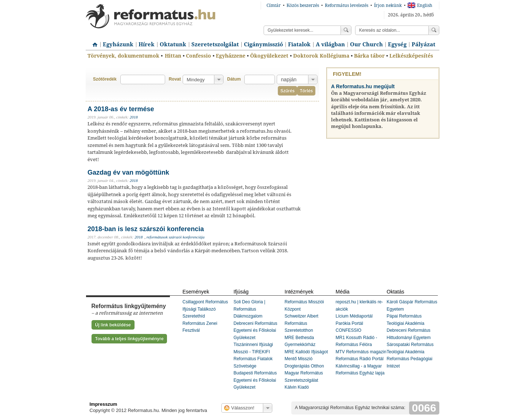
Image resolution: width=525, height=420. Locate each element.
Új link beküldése (113, 325)
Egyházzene (231, 56)
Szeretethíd (194, 316)
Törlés (306, 91)
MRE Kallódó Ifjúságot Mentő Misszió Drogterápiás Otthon (306, 359)
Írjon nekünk (388, 5)
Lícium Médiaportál (354, 316)
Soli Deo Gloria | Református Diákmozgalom (250, 309)
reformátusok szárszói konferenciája (176, 237)
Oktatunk (173, 44)
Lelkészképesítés (411, 56)
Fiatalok (299, 44)
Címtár (274, 5)
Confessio (199, 56)
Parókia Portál (349, 323)
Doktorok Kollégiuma (321, 56)
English (420, 5)
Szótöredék (105, 79)
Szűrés (287, 91)
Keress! (434, 30)
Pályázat (423, 44)
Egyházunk (118, 44)
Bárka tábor (369, 56)
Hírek (147, 44)
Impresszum (104, 404)
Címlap (93, 42)
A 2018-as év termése (121, 109)
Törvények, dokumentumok (123, 56)
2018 (134, 117)
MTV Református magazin (361, 352)
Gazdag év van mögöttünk (128, 172)
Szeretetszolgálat (215, 44)
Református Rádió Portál (360, 359)
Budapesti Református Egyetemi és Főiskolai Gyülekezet (255, 380)
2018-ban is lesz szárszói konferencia (146, 229)
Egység (397, 44)
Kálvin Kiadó (297, 387)
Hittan (173, 56)
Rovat (175, 79)
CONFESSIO (349, 330)
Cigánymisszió (263, 44)
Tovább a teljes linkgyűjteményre (129, 339)
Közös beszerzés (303, 5)
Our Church (366, 44)
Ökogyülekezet (269, 56)
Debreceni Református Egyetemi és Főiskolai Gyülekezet (256, 330)
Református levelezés (347, 5)
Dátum (234, 79)
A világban (330, 44)
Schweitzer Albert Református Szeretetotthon (302, 323)
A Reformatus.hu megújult (363, 86)
